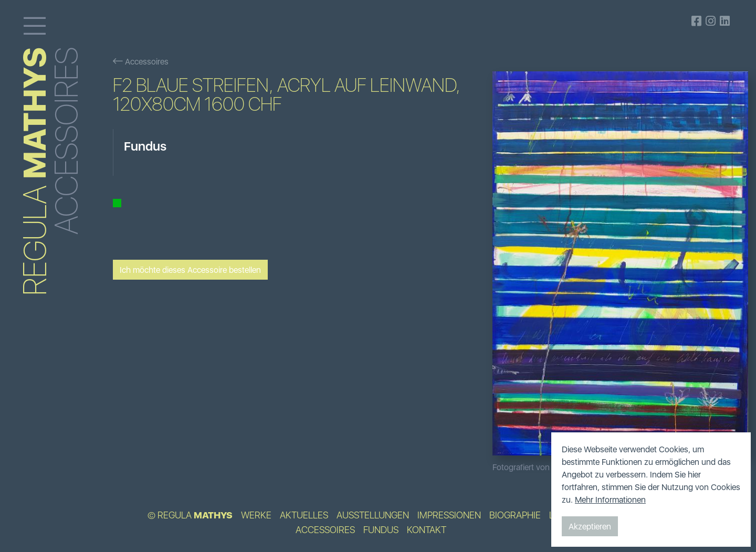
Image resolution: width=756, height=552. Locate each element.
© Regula (190, 515)
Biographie (515, 515)
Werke (256, 515)
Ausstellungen (373, 515)
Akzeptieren (590, 526)
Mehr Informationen (610, 500)
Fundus (381, 530)
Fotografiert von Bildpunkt (539, 467)
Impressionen (449, 515)
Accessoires (141, 61)
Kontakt (427, 530)
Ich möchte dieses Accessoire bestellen (190, 270)
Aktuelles (304, 515)
